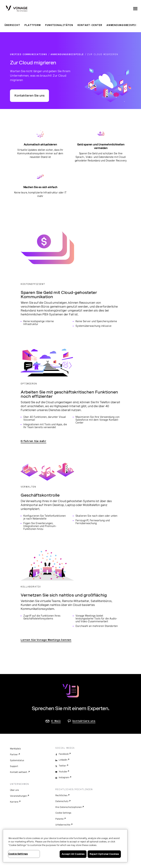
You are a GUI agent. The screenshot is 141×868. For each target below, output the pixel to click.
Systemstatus (17, 760)
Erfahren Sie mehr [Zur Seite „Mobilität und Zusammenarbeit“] (33, 441)
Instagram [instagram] (64, 778)
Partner (14, 755)
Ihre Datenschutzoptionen (69, 807)
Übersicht (12, 25)
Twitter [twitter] (62, 766)
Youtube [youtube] (63, 772)
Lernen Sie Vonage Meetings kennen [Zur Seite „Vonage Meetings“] (46, 640)
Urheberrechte (63, 825)
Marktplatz (15, 749)
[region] (65, 846)
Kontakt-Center (90, 25)
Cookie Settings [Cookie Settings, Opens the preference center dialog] (18, 854)
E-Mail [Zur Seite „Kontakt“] (56, 721)
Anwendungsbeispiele (123, 25)
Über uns (14, 790)
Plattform (33, 25)
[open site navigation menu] (135, 9)
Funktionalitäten (59, 25)
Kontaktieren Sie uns (29, 96)
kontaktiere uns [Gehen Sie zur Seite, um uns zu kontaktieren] (84, 721)
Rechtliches (61, 795)
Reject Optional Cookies (104, 854)
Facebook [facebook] (64, 754)
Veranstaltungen (18, 796)
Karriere (14, 802)
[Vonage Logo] (17, 9)
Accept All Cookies (73, 854)
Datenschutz (62, 801)
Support (14, 766)
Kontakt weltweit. (19, 772)
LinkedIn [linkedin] (63, 760)
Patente (59, 819)
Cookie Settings (63, 813)
